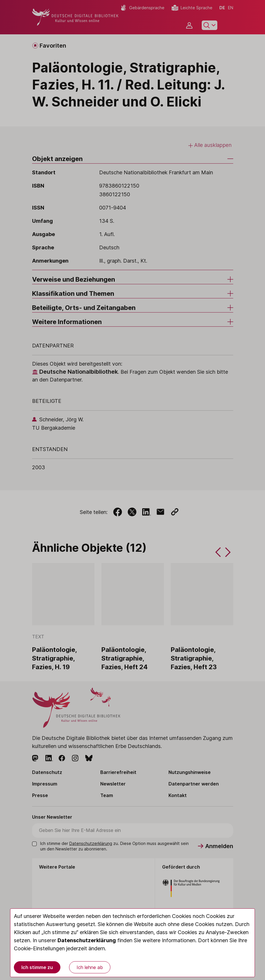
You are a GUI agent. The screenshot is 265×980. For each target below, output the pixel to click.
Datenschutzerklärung (87, 940)
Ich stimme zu (37, 967)
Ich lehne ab (90, 967)
